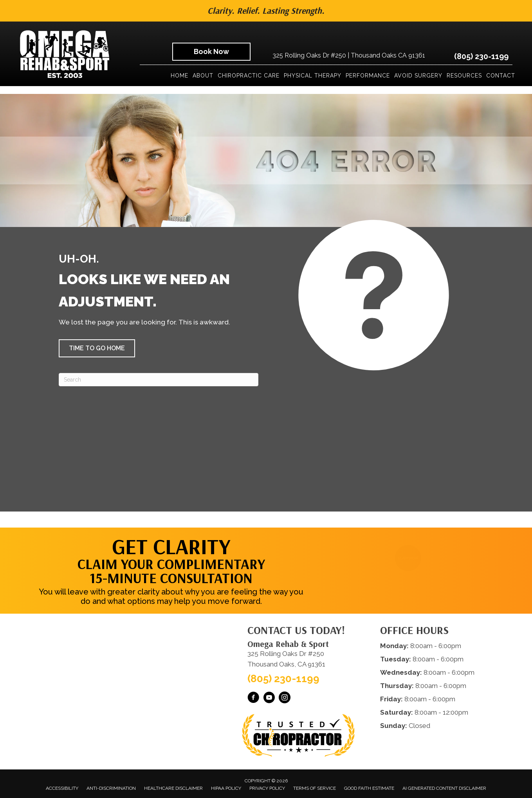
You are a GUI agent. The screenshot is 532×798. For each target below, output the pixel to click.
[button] (97, 348)
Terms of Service (315, 788)
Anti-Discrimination (111, 788)
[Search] (159, 380)
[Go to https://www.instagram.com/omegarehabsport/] (285, 699)
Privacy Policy (267, 788)
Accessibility (62, 788)
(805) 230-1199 (481, 56)
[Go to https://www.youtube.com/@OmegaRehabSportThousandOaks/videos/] (269, 699)
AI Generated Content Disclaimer (444, 788)
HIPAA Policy (226, 788)
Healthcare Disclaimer (173, 788)
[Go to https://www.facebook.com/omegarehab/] (253, 699)
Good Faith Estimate (369, 788)
